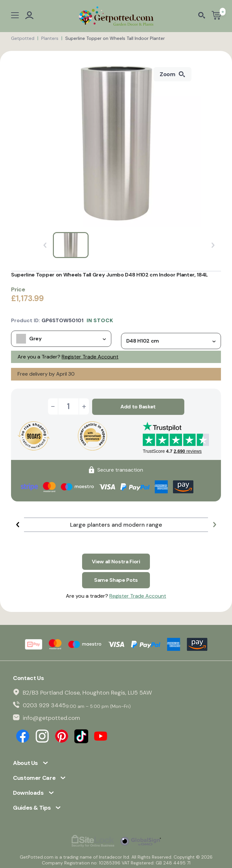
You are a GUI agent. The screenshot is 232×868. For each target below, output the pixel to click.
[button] (18, 524)
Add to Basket (138, 406)
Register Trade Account (90, 357)
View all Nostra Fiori (116, 561)
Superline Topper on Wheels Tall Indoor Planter (115, 38)
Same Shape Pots (116, 579)
